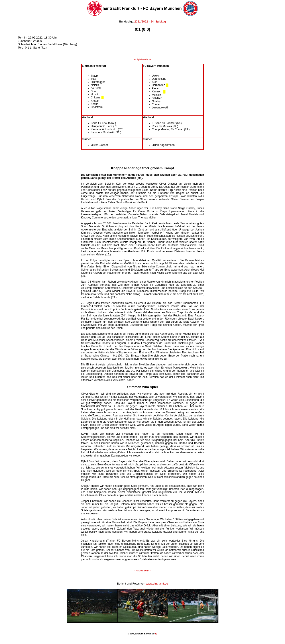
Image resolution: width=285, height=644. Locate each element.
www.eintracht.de (157, 584)
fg (156, 634)
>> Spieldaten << (142, 571)
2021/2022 (141, 21)
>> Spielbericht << (142, 60)
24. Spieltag (158, 21)
